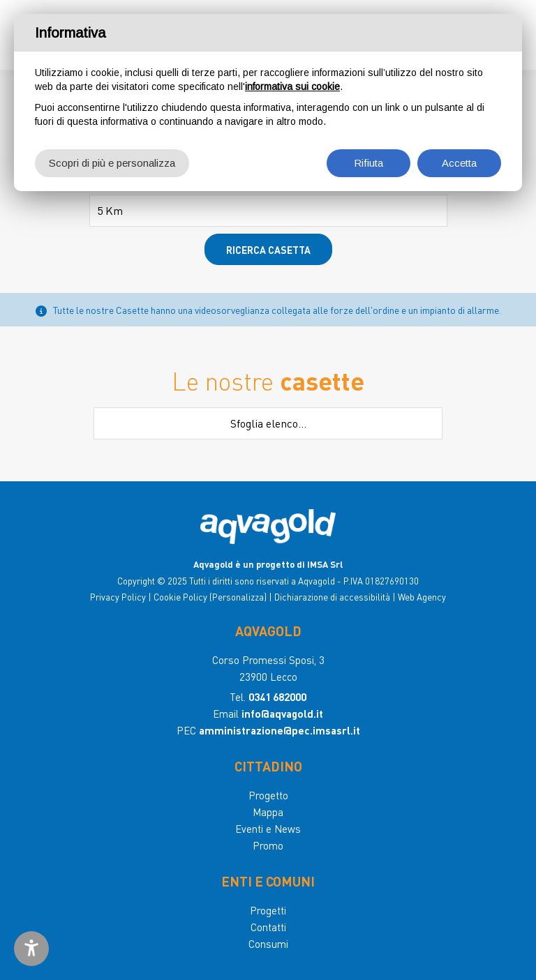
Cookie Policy (180, 597)
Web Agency (422, 597)
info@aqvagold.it (282, 714)
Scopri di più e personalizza (112, 163)
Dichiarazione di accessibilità (332, 597)
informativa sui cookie (292, 86)
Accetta (459, 163)
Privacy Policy (118, 597)
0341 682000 (277, 697)
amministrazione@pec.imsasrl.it (280, 730)
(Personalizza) (238, 597)
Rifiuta (368, 163)
